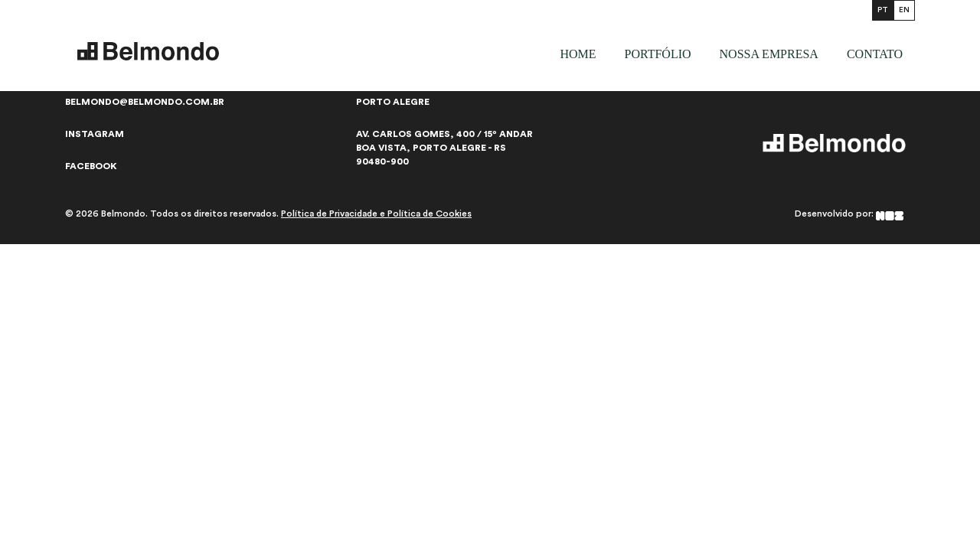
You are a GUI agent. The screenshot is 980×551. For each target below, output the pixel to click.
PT (883, 10)
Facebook (91, 166)
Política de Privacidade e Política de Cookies (376, 214)
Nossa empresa (769, 54)
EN (904, 10)
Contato (875, 54)
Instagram (95, 134)
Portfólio (657, 54)
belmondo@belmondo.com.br (145, 102)
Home (578, 54)
